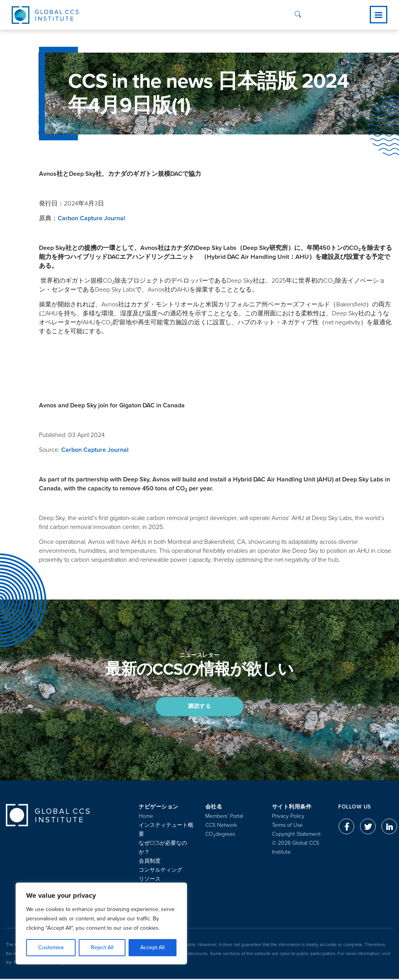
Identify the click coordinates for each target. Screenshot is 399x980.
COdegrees (220, 835)
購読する (199, 707)
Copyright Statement (296, 835)
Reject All (102, 947)
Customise (51, 947)
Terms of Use (287, 826)
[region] (101, 923)
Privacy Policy (288, 817)
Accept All (152, 947)
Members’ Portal (224, 817)
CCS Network (221, 826)
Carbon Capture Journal (91, 218)
